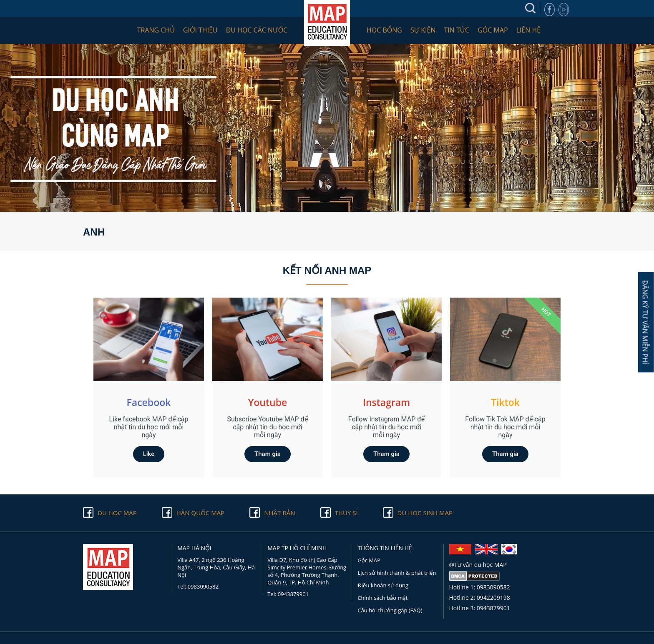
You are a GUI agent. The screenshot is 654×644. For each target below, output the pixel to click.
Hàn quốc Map (200, 513)
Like (149, 454)
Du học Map (117, 513)
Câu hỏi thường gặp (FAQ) (390, 610)
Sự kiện (423, 30)
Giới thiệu (200, 30)
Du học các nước (257, 30)
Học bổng (384, 30)
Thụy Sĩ (346, 513)
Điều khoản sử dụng (383, 585)
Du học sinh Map (425, 513)
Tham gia (268, 454)
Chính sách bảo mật (382, 598)
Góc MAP (493, 30)
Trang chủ (156, 30)
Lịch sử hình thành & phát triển (397, 573)
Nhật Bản (279, 513)
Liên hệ (529, 30)
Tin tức (457, 30)
